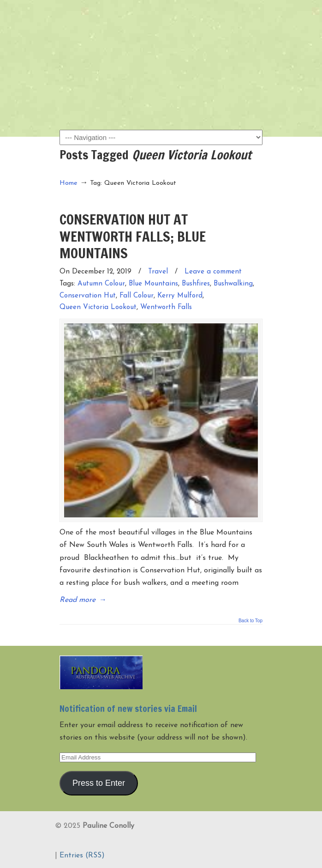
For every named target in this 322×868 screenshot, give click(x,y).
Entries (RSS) (82, 856)
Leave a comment (213, 272)
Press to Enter (99, 783)
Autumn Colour (101, 284)
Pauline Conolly (161, 24)
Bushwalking (233, 284)
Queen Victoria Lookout (98, 307)
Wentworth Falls (166, 307)
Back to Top (250, 621)
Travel (158, 272)
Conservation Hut (88, 296)
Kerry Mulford (180, 296)
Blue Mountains (153, 284)
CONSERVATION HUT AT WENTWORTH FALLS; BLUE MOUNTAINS (133, 236)
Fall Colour (137, 296)
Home (69, 183)
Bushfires (196, 284)
